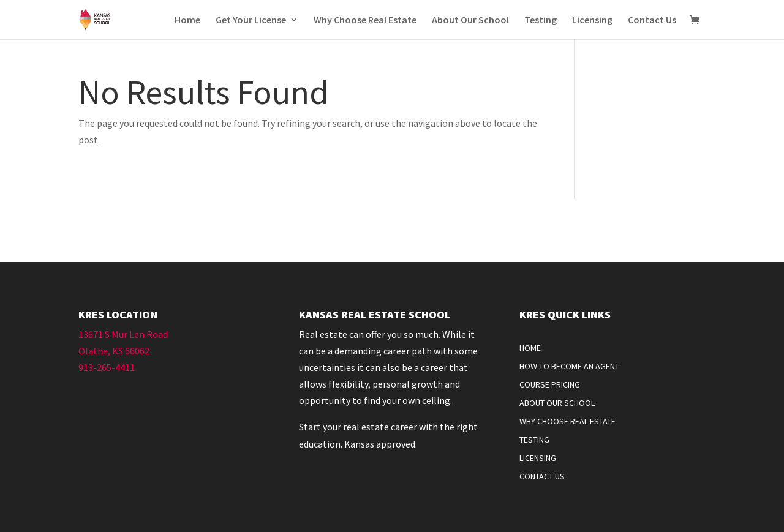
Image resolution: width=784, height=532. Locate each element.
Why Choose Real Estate (365, 20)
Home (187, 20)
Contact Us (652, 20)
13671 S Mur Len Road (123, 334)
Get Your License (251, 20)
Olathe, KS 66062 (114, 351)
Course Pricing (550, 385)
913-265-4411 (107, 367)
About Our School (470, 20)
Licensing (592, 20)
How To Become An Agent (569, 367)
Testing (541, 20)
